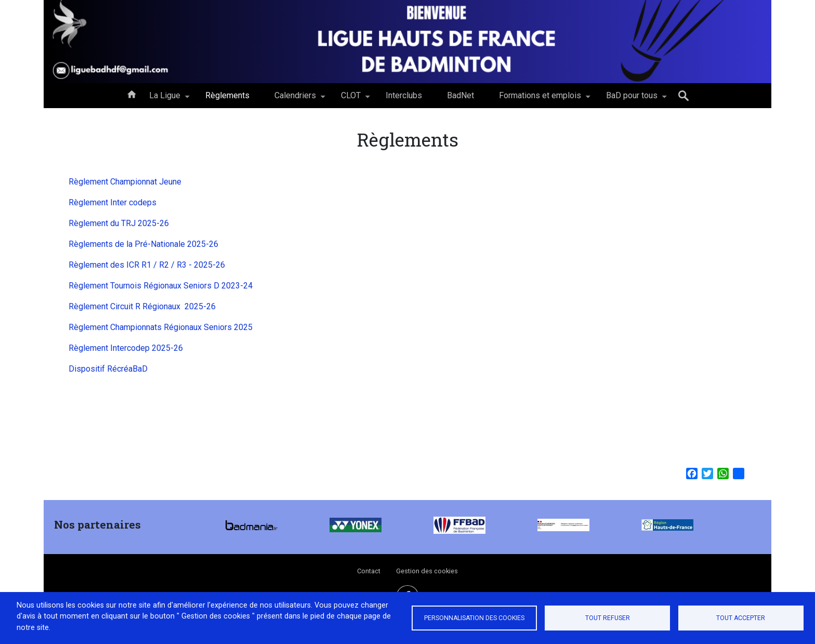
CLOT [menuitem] (351, 99)
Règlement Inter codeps (113, 202)
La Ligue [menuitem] (165, 99)
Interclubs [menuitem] (404, 95)
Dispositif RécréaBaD (108, 369)
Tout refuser (608, 618)
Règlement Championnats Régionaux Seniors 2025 (161, 327)
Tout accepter (741, 618)
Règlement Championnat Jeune (125, 182)
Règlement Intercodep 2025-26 (126, 348)
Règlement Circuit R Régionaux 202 (134, 306)
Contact (369, 571)
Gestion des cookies (427, 571)
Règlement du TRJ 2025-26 (119, 223)
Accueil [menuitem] (132, 94)
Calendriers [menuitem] (295, 99)
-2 (207, 306)
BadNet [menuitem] (461, 95)
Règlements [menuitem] (227, 95)
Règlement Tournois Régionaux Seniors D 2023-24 (162, 286)
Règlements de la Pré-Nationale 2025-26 (143, 244)
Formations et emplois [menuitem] (540, 99)
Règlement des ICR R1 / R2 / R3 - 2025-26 (147, 265)
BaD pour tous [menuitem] (632, 99)
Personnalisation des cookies (474, 618)
